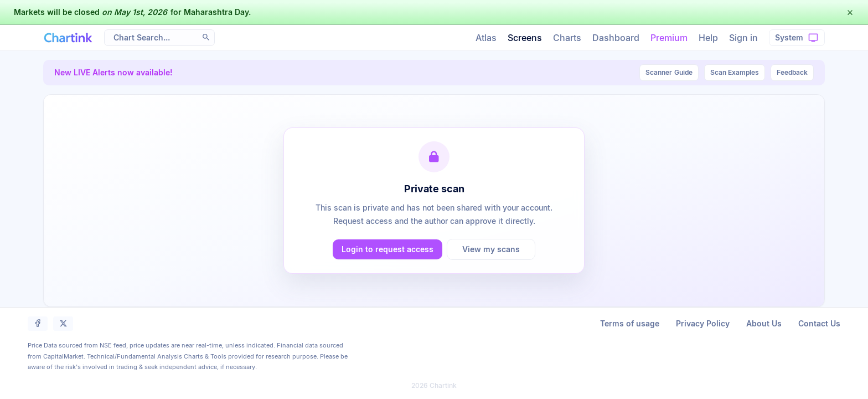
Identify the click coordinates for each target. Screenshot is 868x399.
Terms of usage (630, 323)
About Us (764, 323)
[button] (850, 12)
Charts (567, 38)
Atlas (486, 38)
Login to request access (387, 249)
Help (708, 38)
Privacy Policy (703, 323)
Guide (669, 73)
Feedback (792, 72)
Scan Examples (735, 72)
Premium (669, 38)
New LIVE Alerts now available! (113, 72)
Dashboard (616, 38)
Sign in (743, 38)
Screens (525, 38)
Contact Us (819, 323)
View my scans (491, 249)
